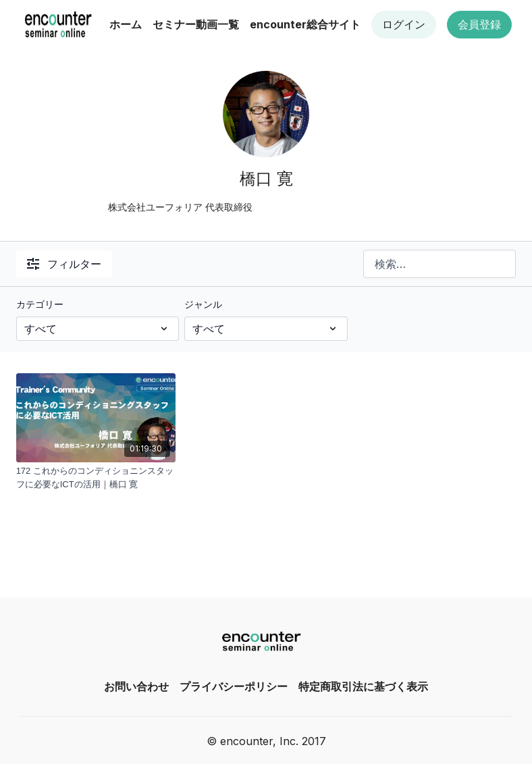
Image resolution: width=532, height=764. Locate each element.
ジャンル (203, 304)
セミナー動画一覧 (196, 24)
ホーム (126, 24)
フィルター (64, 264)
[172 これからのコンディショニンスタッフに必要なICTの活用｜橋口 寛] (96, 477)
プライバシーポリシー (234, 686)
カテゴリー (40, 304)
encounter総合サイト (305, 24)
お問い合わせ (136, 686)
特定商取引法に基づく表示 (363, 686)
